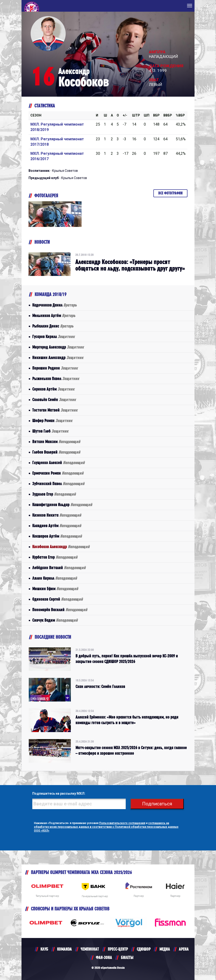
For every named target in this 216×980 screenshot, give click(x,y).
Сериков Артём (53, 389)
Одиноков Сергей (58, 599)
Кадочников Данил (54, 305)
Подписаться (157, 804)
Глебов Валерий (56, 452)
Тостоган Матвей (55, 410)
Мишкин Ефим (55, 589)
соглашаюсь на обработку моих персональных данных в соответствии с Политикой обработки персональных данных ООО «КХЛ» (106, 827)
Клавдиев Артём (57, 526)
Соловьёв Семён (54, 400)
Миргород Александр (58, 347)
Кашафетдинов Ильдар (62, 505)
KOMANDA (64, 949)
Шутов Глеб (50, 431)
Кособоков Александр (61, 547)
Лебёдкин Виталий (59, 568)
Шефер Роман (52, 421)
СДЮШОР (144, 949)
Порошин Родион (55, 368)
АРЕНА (184, 949)
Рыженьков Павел (56, 379)
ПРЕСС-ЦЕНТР (118, 949)
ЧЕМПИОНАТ (90, 949)
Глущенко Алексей (58, 463)
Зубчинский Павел (58, 484)
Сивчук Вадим (55, 620)
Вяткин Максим (56, 442)
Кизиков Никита (57, 515)
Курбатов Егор (55, 557)
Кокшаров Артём (57, 536)
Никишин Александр (58, 358)
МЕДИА (165, 949)
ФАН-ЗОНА (104, 957)
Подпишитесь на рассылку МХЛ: (59, 793)
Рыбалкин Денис (53, 326)
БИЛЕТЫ (127, 957)
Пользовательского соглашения (122, 823)
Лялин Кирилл (55, 578)
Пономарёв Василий (60, 610)
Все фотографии (170, 193)
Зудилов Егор (54, 494)
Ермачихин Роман (58, 473)
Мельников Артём (54, 316)
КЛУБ (44, 949)
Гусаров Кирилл (53, 337)
